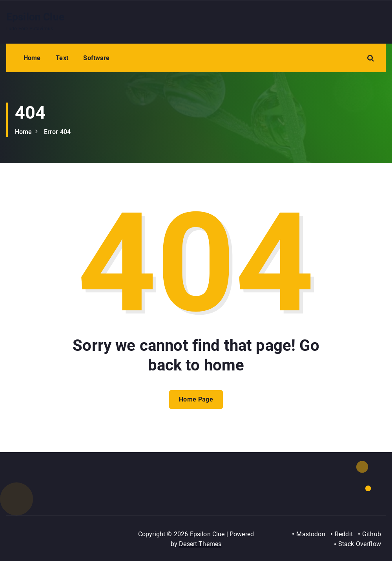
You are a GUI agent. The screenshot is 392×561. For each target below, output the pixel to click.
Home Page (196, 399)
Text (62, 58)
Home (32, 58)
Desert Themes (200, 544)
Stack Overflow (360, 544)
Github (372, 534)
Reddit (344, 534)
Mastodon (311, 534)
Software (96, 58)
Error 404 (57, 132)
